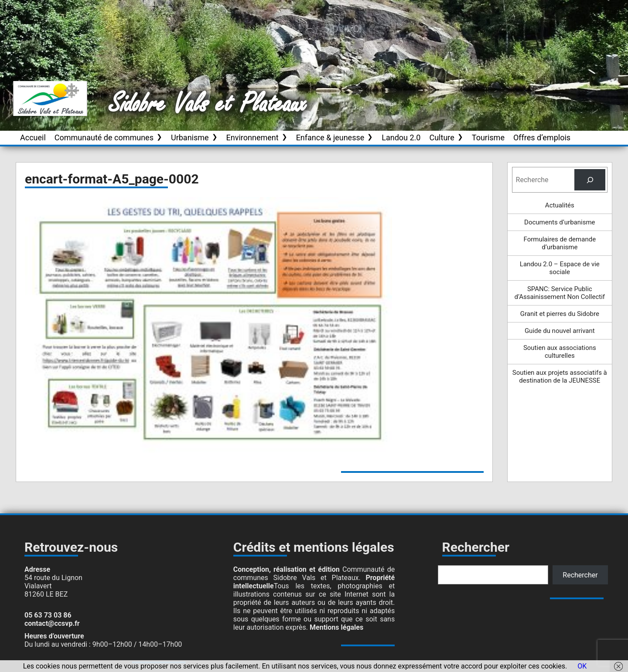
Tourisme (488, 137)
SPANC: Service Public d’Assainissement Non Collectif (560, 293)
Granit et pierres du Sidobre (560, 314)
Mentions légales (336, 627)
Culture (442, 137)
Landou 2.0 (401, 137)
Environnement (253, 137)
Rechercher (580, 575)
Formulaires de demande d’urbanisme (560, 243)
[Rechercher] (590, 180)
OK (582, 666)
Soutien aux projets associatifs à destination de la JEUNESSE (560, 377)
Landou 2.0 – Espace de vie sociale (560, 268)
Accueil (33, 137)
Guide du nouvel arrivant (560, 331)
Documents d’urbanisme (560, 222)
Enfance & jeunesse (330, 137)
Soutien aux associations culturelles (560, 352)
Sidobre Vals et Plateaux (208, 104)
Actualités (560, 205)
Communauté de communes (104, 137)
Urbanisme (190, 137)
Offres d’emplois (542, 137)
